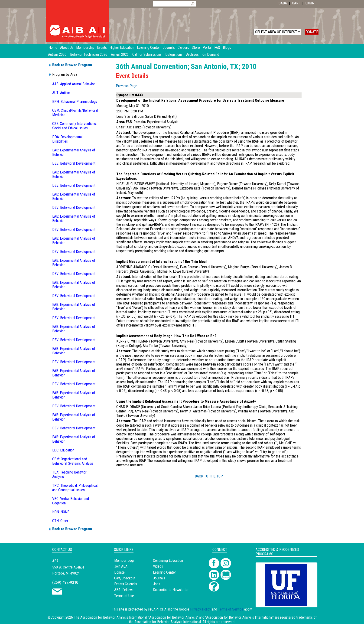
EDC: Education (63, 450)
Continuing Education (168, 560)
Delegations (174, 54)
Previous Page (127, 86)
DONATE (312, 32)
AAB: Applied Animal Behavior (74, 84)
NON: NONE (61, 512)
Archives (192, 54)
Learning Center (164, 572)
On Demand (211, 54)
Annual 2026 (120, 54)
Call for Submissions (147, 54)
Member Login (125, 560)
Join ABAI (121, 566)
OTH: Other (60, 521)
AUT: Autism (61, 93)
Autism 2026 (57, 54)
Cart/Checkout (125, 578)
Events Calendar (126, 584)
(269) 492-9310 (65, 582)
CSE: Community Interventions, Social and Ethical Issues (74, 126)
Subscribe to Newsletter (171, 590)
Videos (158, 566)
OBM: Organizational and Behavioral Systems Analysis (73, 461)
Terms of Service (231, 609)
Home (53, 47)
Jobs (157, 584)
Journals (159, 578)
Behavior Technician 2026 (89, 54)
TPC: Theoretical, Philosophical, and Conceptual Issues (75, 488)
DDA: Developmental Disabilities (67, 139)
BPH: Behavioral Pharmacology (75, 102)
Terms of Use (124, 596)
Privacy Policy (201, 609)
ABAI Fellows (124, 590)
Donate (119, 572)
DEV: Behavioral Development (74, 163)
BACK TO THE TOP (209, 476)
